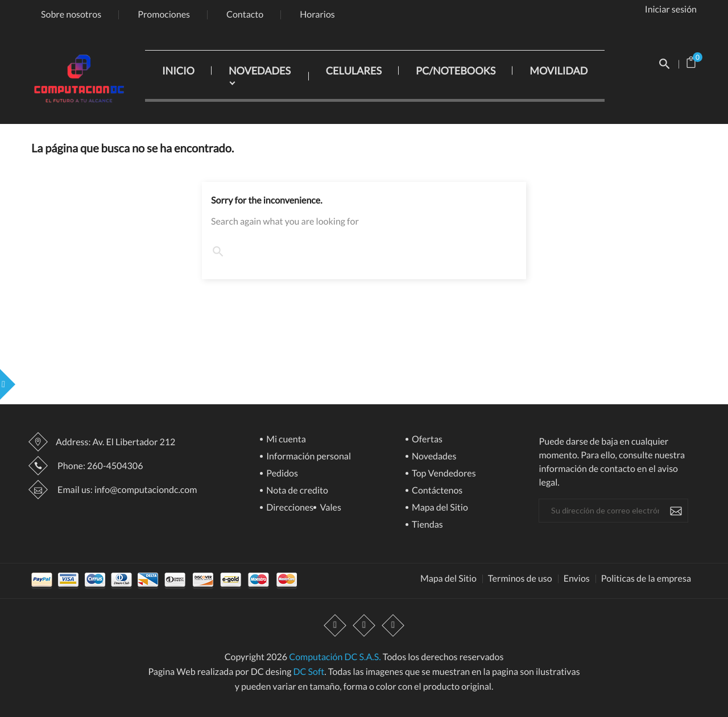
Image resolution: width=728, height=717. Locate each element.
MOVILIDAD (559, 71)
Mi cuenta (285, 440)
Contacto (245, 14)
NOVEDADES (260, 71)
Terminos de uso (520, 579)
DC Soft (309, 672)
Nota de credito (296, 491)
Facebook (335, 626)
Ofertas (426, 440)
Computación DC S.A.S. (335, 657)
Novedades (433, 457)
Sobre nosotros (71, 14)
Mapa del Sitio (439, 508)
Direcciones (289, 508)
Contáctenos (436, 491)
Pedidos (281, 474)
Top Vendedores (443, 474)
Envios (577, 579)
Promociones (164, 14)
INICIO (178, 71)
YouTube (364, 626)
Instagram (393, 626)
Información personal (308, 457)
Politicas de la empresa (646, 579)
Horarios (317, 14)
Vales (330, 508)
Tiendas (427, 525)
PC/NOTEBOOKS (456, 71)
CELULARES (354, 71)
